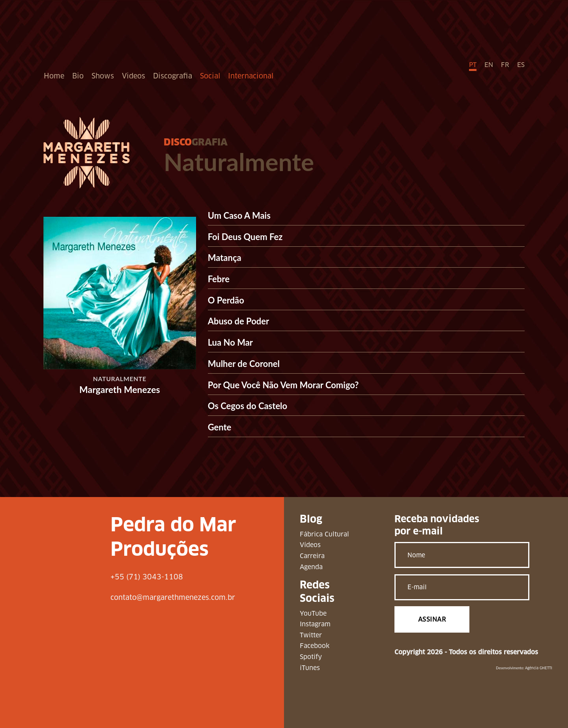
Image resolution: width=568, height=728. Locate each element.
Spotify (311, 657)
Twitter (311, 635)
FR (505, 65)
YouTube (313, 613)
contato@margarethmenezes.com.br (173, 597)
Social (210, 76)
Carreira (312, 556)
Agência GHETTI (539, 668)
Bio (78, 76)
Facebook (315, 646)
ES (521, 65)
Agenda (311, 567)
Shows (103, 76)
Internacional (251, 76)
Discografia (173, 76)
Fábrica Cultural (324, 534)
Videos (134, 76)
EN (489, 65)
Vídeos (310, 545)
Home (54, 76)
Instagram (315, 624)
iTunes (310, 668)
